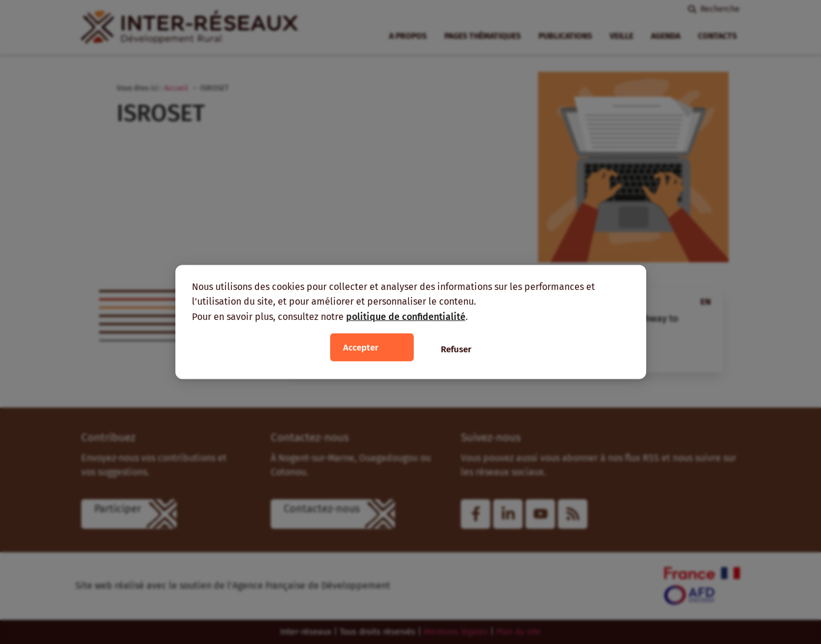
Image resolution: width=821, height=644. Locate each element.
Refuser (456, 349)
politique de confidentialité (406, 316)
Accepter (361, 348)
